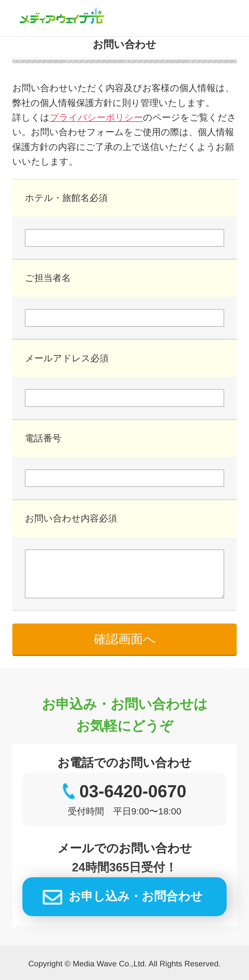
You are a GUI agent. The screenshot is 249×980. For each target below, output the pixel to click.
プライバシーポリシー (96, 117)
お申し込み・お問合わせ (136, 896)
